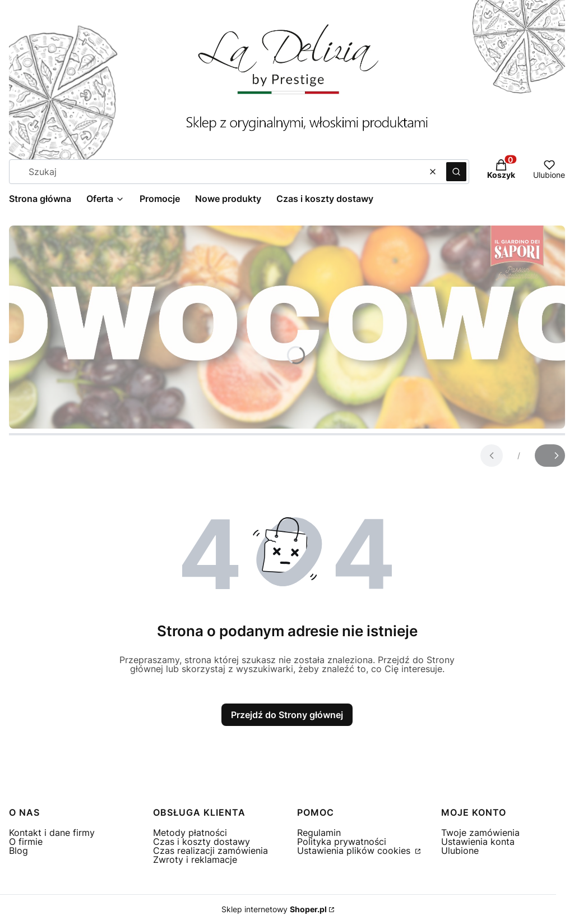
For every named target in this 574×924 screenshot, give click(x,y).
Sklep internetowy (274, 909)
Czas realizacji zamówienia (210, 851)
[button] (456, 172)
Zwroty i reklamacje (195, 859)
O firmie (26, 842)
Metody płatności (190, 833)
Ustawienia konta (478, 842)
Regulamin (319, 833)
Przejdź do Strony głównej (287, 715)
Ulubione (460, 851)
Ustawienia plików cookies (355, 851)
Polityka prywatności (342, 842)
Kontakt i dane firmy (52, 833)
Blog (18, 851)
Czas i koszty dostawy (202, 842)
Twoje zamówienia (480, 833)
